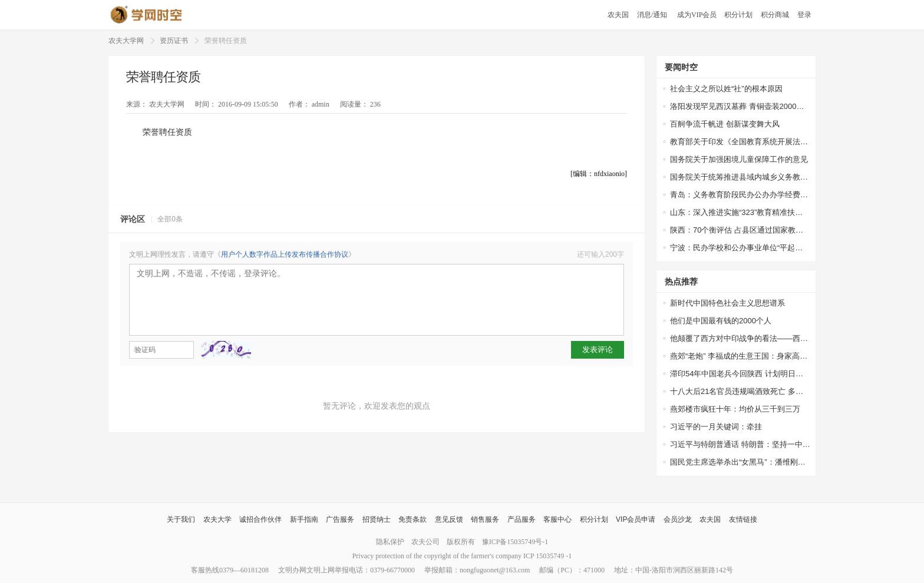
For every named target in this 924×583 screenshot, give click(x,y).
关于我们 (181, 519)
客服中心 (557, 519)
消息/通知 (653, 15)
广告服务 (340, 519)
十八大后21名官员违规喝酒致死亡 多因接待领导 (740, 391)
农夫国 (618, 15)
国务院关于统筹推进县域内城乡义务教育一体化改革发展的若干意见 (740, 177)
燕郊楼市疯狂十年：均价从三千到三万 (735, 409)
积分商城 (775, 15)
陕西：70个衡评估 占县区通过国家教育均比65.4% (740, 230)
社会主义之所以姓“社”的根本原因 (726, 89)
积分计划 (738, 15)
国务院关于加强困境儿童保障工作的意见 (739, 159)
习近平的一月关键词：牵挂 (716, 427)
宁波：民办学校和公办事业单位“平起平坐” (740, 248)
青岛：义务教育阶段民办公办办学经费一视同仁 (740, 195)
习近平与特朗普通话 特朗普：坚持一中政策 (740, 444)
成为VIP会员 (697, 15)
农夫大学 (217, 519)
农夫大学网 (126, 41)
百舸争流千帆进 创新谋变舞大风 (725, 124)
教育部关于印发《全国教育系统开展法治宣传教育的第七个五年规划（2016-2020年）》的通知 (740, 142)
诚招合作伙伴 (260, 519)
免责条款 (412, 519)
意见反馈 (449, 519)
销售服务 (485, 519)
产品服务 (522, 519)
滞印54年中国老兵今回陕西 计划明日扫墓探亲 (740, 374)
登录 (804, 15)
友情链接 (743, 519)
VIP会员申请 (636, 519)
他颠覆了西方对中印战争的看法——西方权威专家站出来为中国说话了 (740, 338)
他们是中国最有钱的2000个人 (721, 321)
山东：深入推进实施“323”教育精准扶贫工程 (740, 212)
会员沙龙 (678, 519)
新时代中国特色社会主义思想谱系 (727, 303)
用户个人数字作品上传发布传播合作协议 (285, 254)
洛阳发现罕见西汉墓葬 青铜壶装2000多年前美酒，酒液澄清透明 (740, 106)
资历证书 (174, 41)
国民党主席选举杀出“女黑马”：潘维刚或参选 (740, 462)
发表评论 (598, 350)
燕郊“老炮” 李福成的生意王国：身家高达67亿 (740, 356)
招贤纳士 (377, 519)
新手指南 (304, 519)
